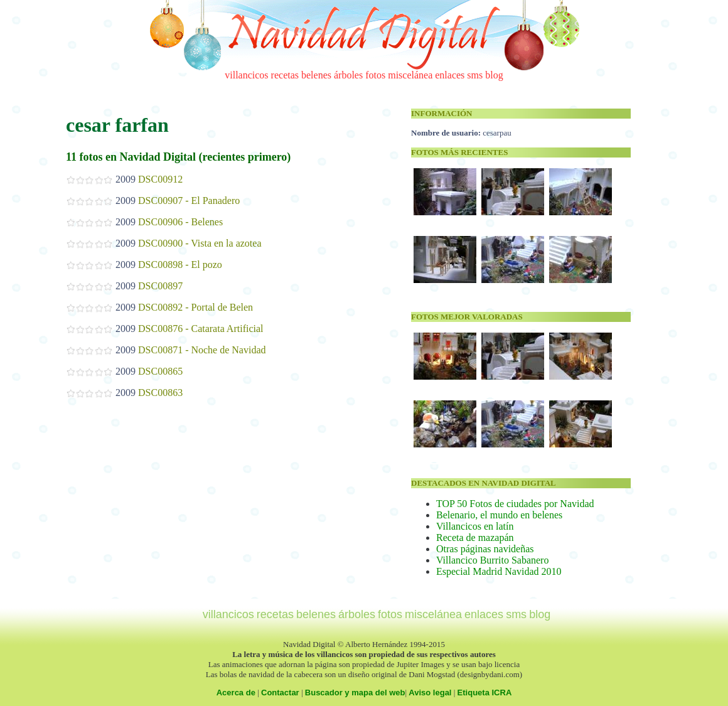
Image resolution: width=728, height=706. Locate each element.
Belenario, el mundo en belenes (499, 515)
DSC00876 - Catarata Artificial (201, 329)
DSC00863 (160, 393)
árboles (348, 75)
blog (494, 75)
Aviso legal (430, 693)
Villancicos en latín (475, 526)
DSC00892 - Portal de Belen (195, 307)
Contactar (280, 693)
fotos (375, 75)
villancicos (246, 75)
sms (475, 75)
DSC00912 (160, 179)
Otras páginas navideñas (485, 549)
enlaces (450, 75)
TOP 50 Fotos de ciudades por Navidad (515, 504)
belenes (316, 75)
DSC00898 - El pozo (180, 265)
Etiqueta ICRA (485, 693)
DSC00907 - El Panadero (189, 201)
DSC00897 (160, 286)
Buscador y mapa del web (355, 693)
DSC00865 (160, 371)
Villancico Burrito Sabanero (492, 560)
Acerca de (236, 693)
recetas (285, 75)
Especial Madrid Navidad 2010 (499, 571)
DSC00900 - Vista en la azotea (200, 243)
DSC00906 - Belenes (180, 222)
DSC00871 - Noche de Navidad (202, 350)
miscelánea (410, 75)
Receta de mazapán (475, 538)
